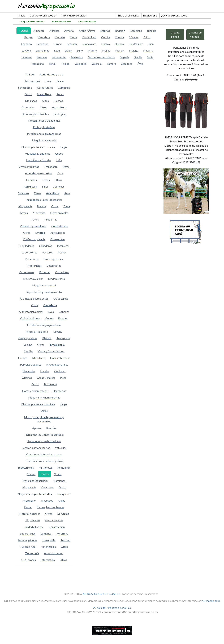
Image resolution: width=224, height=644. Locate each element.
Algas (45, 101)
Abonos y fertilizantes (36, 114)
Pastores (48, 252)
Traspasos (47, 500)
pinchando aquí (211, 601)
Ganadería (50, 305)
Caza (48, 81)
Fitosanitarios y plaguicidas (44, 120)
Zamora (111, 64)
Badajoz (120, 31)
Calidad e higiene (30, 318)
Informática (48, 560)
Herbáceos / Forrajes (39, 160)
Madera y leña (56, 279)
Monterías (39, 213)
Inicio (22, 15)
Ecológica (60, 114)
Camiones (59, 481)
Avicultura (53, 193)
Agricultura (59, 107)
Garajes (23, 358)
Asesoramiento (54, 520)
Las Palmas (42, 50)
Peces (60, 94)
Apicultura (30, 186)
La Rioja (26, 50)
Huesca (119, 44)
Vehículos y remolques (33, 226)
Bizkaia (152, 31)
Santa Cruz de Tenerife (102, 57)
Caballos (31, 180)
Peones (62, 252)
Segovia (125, 57)
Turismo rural (32, 81)
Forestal (45, 272)
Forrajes (63, 318)
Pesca (60, 81)
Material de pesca (30, 514)
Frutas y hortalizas (44, 127)
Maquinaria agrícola (44, 140)
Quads (58, 474)
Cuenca (119, 37)
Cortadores (62, 272)
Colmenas (59, 186)
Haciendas (29, 371)
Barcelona (136, 31)
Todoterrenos (26, 467)
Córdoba (26, 44)
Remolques (64, 467)
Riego (63, 147)
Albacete (39, 31)
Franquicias (64, 494)
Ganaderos (46, 246)
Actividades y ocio (51, 74)
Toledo (65, 64)
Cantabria (44, 37)
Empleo (40, 233)
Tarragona (38, 64)
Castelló (60, 37)
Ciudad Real (89, 37)
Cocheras (60, 371)
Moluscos (31, 101)
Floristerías (59, 391)
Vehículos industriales (36, 481)
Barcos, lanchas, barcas (50, 507)
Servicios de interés (61, 22)
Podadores (32, 259)
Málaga (134, 50)
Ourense (27, 57)
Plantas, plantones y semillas (38, 147)
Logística (46, 533)
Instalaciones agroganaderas (44, 134)
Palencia (42, 57)
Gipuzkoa (43, 44)
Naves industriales (57, 364)
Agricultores (58, 233)
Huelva (105, 44)
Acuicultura (44, 94)
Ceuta (73, 37)
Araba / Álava (87, 31)
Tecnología (32, 553)
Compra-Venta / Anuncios (32, 22)
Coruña (106, 37)
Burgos (29, 37)
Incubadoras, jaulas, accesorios (44, 200)
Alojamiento (33, 520)
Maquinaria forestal (44, 285)
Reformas (62, 533)
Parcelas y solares (31, 364)
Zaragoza (127, 64)
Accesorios (28, 107)
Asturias (105, 31)
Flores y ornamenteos (35, 391)
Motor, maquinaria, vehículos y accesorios (44, 419)
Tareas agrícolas (53, 259)
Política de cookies (119, 608)
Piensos (58, 101)
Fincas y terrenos (60, 358)
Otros (28, 94)
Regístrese (150, 15)
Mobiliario (39, 358)
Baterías (51, 428)
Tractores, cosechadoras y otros (44, 461)
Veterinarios (54, 266)
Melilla (106, 50)
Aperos (37, 428)
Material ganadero (37, 331)
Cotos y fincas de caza (51, 351)
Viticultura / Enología (38, 153)
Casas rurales (45, 88)
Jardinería (50, 384)
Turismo (65, 540)
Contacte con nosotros (43, 15)
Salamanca (77, 57)
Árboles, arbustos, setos (34, 298)
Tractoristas (34, 266)
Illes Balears (136, 44)
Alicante (54, 31)
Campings (64, 88)
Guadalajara (89, 44)
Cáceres (134, 37)
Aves (67, 193)
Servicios (24, 193)
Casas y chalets (46, 378)
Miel (45, 186)
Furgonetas (46, 467)
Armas (24, 213)
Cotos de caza (60, 226)
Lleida (68, 50)
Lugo (80, 50)
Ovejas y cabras (28, 338)
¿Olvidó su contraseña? (175, 15)
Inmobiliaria (57, 345)
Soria (150, 57)
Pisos (63, 378)
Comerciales (58, 239)
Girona (57, 44)
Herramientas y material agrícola (44, 435)
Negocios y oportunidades (35, 494)
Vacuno (28, 345)
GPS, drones (29, 560)
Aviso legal (100, 608)
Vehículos (61, 448)
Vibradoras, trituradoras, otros (44, 454)
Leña (59, 160)
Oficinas (27, 378)
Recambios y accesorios (36, 448)
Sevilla (138, 57)
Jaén (151, 44)
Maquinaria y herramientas (44, 397)
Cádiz (147, 37)
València (97, 64)
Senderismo (25, 88)
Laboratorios (29, 252)
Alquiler (28, 351)
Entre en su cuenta (128, 15)
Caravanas (47, 487)
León (57, 50)
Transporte (51, 167)
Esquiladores (26, 246)
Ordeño (58, 331)
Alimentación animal (31, 312)
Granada (72, 44)
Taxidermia (51, 219)
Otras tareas (27, 272)
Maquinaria (25, 206)
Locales (45, 371)
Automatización (54, 553)
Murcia (120, 50)
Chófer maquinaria (34, 239)
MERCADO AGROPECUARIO (101, 594)
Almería (69, 31)
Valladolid (81, 64)
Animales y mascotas (38, 173)
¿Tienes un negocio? (195, 34)
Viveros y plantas (29, 167)
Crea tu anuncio (175, 34)
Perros (46, 180)
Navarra (148, 50)
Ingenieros (63, 246)
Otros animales (59, 213)
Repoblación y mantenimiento (44, 292)
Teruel (52, 64)
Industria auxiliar (33, 279)
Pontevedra (59, 57)
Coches (31, 474)
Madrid (92, 50)
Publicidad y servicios (74, 15)
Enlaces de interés (87, 22)
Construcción (57, 527)
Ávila (140, 64)
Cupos (59, 153)
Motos (45, 474)
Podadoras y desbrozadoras (44, 441)
